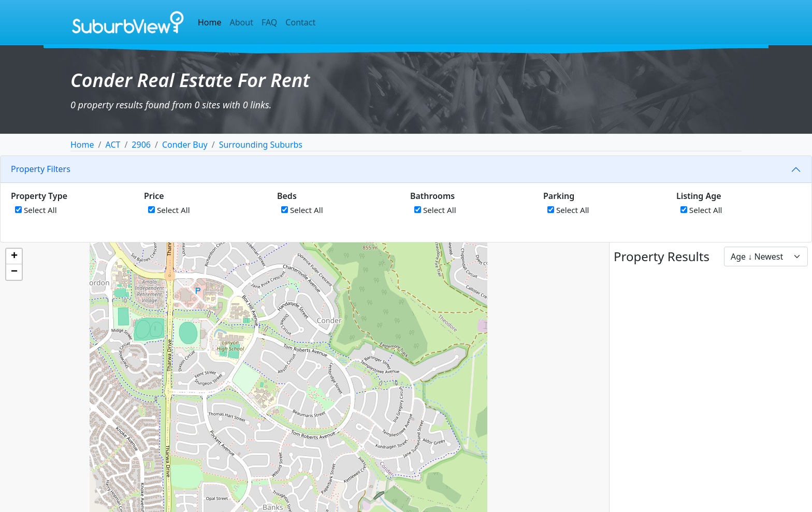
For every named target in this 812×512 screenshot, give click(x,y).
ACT (113, 145)
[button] (14, 257)
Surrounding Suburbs (261, 145)
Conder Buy (185, 145)
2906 (141, 145)
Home (210, 22)
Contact (300, 22)
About (242, 22)
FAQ (269, 22)
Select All (36, 210)
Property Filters (41, 169)
